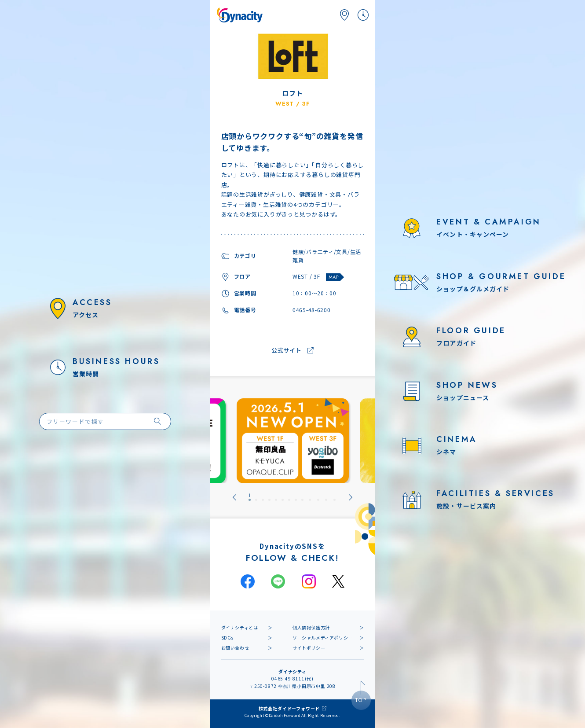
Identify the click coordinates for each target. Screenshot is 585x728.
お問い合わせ (235, 648)
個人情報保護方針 (311, 627)
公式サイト (287, 351)
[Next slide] (351, 497)
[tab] (250, 497)
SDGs (227, 638)
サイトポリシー (309, 648)
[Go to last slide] (234, 497)
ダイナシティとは (240, 627)
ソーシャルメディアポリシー (323, 638)
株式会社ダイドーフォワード (289, 708)
